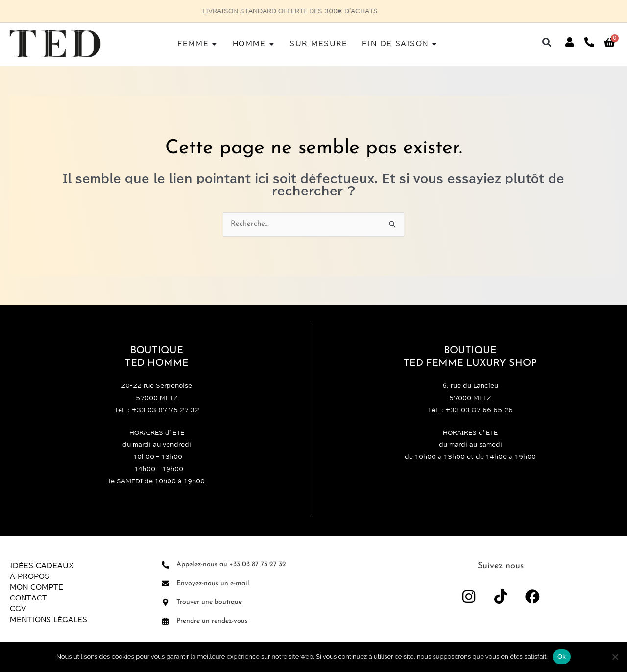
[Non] (615, 657)
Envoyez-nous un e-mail (213, 584)
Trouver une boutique (209, 602)
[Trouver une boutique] (165, 603)
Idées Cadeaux (42, 566)
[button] (547, 42)
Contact (28, 599)
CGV (18, 609)
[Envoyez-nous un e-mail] (165, 584)
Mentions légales (48, 620)
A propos (30, 577)
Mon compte (36, 588)
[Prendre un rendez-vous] (165, 621)
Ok (562, 657)
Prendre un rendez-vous (212, 621)
